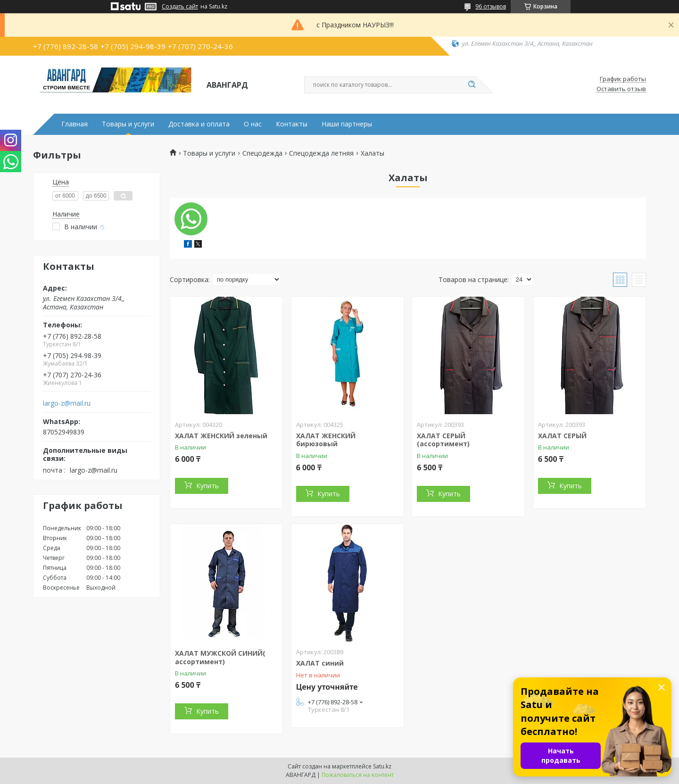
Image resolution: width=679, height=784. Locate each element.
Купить (207, 486)
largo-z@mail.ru (67, 403)
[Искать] (472, 85)
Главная (75, 124)
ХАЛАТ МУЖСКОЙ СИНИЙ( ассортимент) (220, 657)
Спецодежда (262, 153)
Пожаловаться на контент (358, 775)
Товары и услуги (128, 124)
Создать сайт (180, 7)
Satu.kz (382, 766)
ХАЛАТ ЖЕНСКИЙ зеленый (221, 436)
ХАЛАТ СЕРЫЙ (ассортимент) (443, 440)
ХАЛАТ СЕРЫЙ (562, 436)
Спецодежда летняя (321, 153)
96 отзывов (491, 6)
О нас (253, 124)
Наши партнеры (347, 124)
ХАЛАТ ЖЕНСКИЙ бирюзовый (326, 440)
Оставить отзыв (621, 89)
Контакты (292, 124)
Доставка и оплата (199, 124)
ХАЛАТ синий (320, 663)
